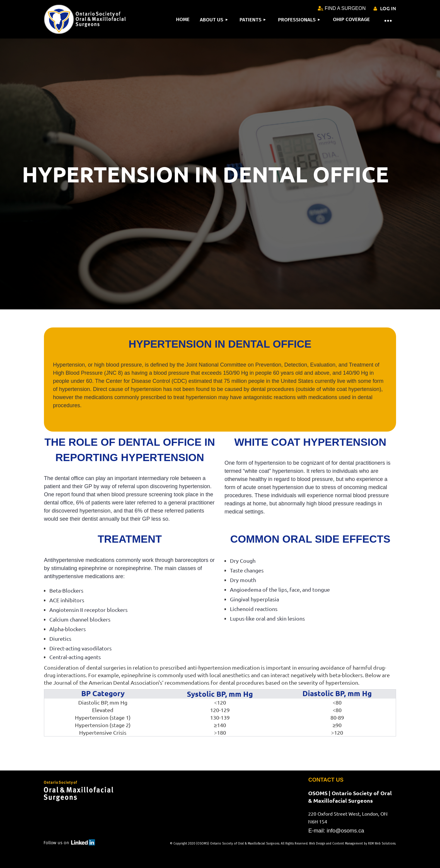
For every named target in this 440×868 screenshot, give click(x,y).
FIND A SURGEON (342, 8)
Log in (388, 8)
